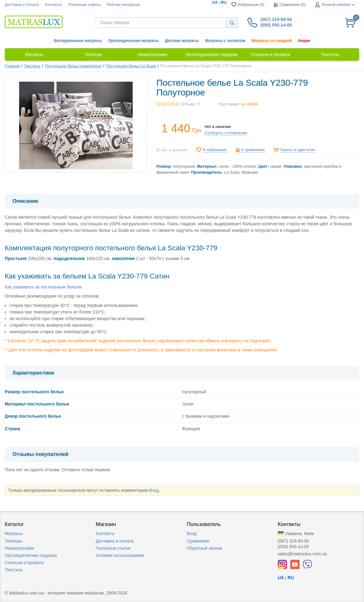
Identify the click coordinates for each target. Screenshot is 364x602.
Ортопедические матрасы (134, 41)
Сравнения (198, 541)
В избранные (215, 150)
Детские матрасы (182, 41)
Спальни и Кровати (24, 563)
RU (224, 3)
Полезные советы (84, 5)
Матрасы (14, 533)
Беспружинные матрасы (78, 41)
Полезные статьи (113, 548)
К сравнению (253, 150)
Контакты (53, 5)
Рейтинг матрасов (123, 5)
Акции (304, 41)
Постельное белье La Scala (131, 66)
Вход (154, 490)
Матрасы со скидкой (272, 41)
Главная (12, 66)
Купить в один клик (298, 150)
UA (215, 3)
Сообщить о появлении (226, 133)
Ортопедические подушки (31, 555)
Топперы (13, 541)
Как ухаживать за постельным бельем (43, 287)
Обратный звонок (204, 548)
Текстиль (32, 66)
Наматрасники (19, 548)
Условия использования (120, 555)
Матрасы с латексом (225, 41)
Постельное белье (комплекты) (73, 66)
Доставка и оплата (22, 5)
